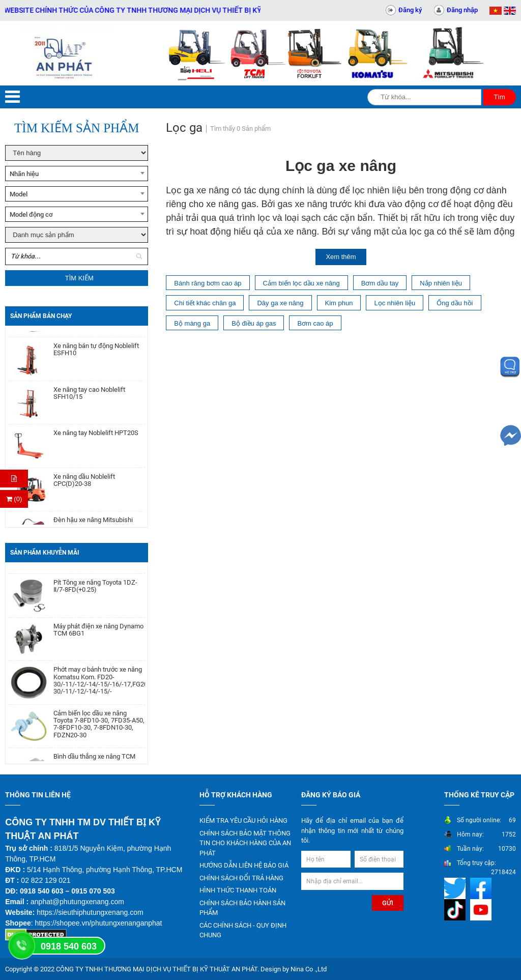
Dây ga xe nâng (280, 303)
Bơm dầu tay (380, 283)
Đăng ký (410, 10)
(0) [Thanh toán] (14, 499)
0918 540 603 (69, 946)
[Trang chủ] (65, 53)
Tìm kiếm (79, 278)
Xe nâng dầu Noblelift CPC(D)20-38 (84, 484)
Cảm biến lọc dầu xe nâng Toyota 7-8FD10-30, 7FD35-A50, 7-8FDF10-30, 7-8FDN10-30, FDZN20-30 (99, 728)
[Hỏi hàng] (14, 479)
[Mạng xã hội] (456, 888)
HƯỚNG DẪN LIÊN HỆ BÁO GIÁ (244, 865)
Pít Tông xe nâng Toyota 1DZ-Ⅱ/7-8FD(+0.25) (95, 590)
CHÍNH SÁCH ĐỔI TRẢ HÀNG (241, 878)
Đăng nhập (462, 10)
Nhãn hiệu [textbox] (24, 174)
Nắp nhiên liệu (441, 283)
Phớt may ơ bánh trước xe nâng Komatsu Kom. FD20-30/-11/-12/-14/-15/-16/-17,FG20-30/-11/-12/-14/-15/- (99, 684)
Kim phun (339, 303)
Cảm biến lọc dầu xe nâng (301, 283)
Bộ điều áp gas (254, 323)
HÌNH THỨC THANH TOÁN (238, 890)
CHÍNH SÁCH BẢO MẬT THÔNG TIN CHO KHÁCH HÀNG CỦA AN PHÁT (245, 843)
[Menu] (12, 97)
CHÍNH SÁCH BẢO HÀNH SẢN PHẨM (242, 908)
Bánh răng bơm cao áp (208, 283)
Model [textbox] (19, 194)
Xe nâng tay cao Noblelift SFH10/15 (89, 397)
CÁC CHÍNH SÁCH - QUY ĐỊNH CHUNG (243, 930)
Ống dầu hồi (455, 303)
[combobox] (77, 174)
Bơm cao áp (315, 323)
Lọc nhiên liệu (395, 303)
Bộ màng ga (192, 323)
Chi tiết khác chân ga (205, 303)
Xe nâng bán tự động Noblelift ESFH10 (96, 353)
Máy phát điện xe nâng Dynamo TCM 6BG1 (98, 633)
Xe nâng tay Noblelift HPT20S (96, 437)
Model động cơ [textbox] (31, 214)
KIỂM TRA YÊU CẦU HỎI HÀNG (243, 820)
